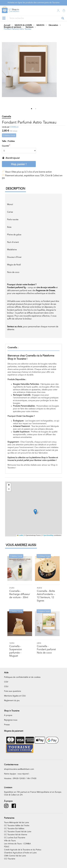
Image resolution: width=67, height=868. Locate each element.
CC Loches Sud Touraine (15, 838)
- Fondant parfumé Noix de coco (46, 649)
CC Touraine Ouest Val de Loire (18, 832)
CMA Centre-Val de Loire (15, 856)
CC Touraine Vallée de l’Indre (17, 826)
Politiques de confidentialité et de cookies (22, 677)
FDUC (7, 847)
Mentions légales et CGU (15, 696)
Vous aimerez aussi (21, 545)
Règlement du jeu (12, 701)
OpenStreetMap (48, 535)
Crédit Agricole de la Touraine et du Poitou (23, 850)
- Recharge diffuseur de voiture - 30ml (20, 594)
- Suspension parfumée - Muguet (16, 651)
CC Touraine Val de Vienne (16, 835)
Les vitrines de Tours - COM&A (17, 844)
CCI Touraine (10, 859)
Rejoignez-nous (11, 720)
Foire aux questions (13, 691)
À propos (8, 715)
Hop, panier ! (19, 164)
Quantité (5, 146)
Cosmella (14, 127)
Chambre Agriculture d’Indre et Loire (20, 853)
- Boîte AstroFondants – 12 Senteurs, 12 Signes (46, 596)
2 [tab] (36, 109)
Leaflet (20, 535)
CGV (6, 682)
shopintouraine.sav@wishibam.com (19, 769)
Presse (7, 725)
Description (15, 189)
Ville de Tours (10, 841)
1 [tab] (32, 109)
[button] (35, 512)
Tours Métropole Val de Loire (17, 823)
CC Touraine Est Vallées (14, 829)
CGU (6, 687)
